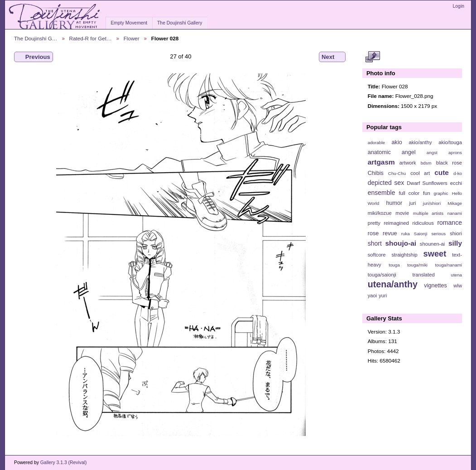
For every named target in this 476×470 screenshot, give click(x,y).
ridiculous (423, 223)
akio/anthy (420, 142)
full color (409, 193)
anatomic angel (392, 152)
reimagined (396, 223)
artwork (408, 163)
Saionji (421, 234)
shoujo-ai (401, 243)
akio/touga (450, 142)
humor (394, 203)
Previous (34, 57)
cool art (420, 173)
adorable (376, 143)
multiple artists (428, 213)
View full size (373, 57)
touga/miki (417, 265)
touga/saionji (382, 275)
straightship (404, 255)
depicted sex (386, 183)
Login (459, 6)
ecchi (456, 183)
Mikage (455, 203)
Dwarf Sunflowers (427, 183)
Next (332, 57)
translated (423, 275)
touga (394, 265)
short (375, 243)
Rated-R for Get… (91, 38)
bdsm (426, 163)
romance (450, 223)
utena (456, 275)
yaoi (373, 296)
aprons (455, 153)
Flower (132, 38)
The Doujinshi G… (36, 38)
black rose (449, 163)
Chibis (376, 173)
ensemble (382, 193)
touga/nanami (449, 265)
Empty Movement (129, 23)
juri (413, 203)
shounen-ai (433, 244)
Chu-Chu (397, 173)
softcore (377, 255)
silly (455, 243)
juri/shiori (432, 203)
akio (397, 142)
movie (402, 213)
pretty (374, 223)
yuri (383, 296)
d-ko (458, 173)
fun (427, 193)
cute (442, 172)
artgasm (381, 162)
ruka (406, 234)
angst (432, 153)
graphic (441, 193)
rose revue (382, 233)
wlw (458, 286)
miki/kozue (380, 213)
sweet (435, 254)
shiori (456, 233)
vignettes (435, 286)
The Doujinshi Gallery (180, 23)
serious (438, 234)
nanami (455, 213)
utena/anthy (393, 284)
